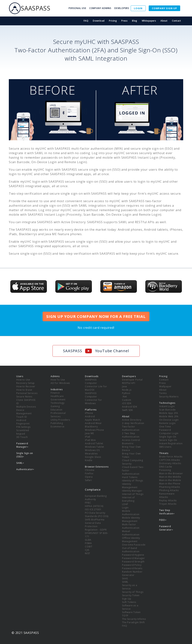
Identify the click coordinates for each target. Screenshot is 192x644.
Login (125, 508)
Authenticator (25, 469)
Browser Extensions (97, 467)
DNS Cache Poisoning (166, 468)
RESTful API (129, 383)
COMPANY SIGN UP (164, 8)
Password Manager (133, 558)
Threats (164, 453)
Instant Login (167, 406)
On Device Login (169, 420)
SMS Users (165, 447)
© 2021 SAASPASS (25, 633)
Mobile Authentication (131, 513)
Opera (89, 477)
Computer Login (169, 433)
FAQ (86, 21)
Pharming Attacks (170, 487)
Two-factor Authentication (131, 428)
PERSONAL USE (77, 8)
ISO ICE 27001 (93, 509)
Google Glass (93, 457)
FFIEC (88, 503)
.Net (124, 397)
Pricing (113, 21)
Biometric (128, 443)
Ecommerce (58, 427)
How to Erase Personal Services (27, 391)
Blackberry (91, 427)
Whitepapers (149, 21)
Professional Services (58, 415)
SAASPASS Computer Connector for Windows (93, 398)
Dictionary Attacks (170, 463)
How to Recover (26, 386)
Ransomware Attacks (167, 495)
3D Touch (22, 437)
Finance (55, 393)
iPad (88, 437)
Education (57, 410)
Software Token (131, 612)
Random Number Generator (132, 573)
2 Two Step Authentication (131, 435)
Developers (129, 376)
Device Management (24, 412)
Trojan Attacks (168, 504)
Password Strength (133, 562)
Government (58, 400)
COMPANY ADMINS (100, 8)
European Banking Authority (96, 498)
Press (124, 21)
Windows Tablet (94, 447)
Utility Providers (60, 420)
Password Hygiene (133, 555)
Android (90, 416)
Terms (163, 393)
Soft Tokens (129, 602)
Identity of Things (132, 481)
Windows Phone (94, 430)
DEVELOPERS (122, 8)
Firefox (89, 473)
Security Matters (169, 397)
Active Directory (132, 420)
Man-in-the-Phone (170, 484)
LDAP (125, 504)
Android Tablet (94, 443)
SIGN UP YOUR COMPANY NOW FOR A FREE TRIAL (96, 316)
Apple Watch (93, 420)
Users (20, 376)
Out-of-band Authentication (131, 550)
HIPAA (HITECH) (94, 506)
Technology (58, 403)
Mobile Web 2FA (169, 416)
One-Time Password (165, 428)
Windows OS (92, 450)
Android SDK (130, 407)
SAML (125, 582)
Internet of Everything (128, 499)
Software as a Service (130, 607)
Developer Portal (132, 380)
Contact (176, 21)
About (164, 21)
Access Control (131, 440)
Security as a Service (130, 587)
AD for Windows (60, 383)
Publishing (57, 423)
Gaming (55, 406)
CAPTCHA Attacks (170, 460)
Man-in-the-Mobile (170, 480)
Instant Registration (171, 443)
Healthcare (57, 396)
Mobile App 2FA (169, 413)
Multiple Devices (26, 407)
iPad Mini (90, 440)
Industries (57, 389)
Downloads (92, 376)
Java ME (89, 433)
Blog (135, 21)
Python (126, 393)
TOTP (125, 616)
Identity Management (130, 486)
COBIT (89, 547)
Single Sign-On (168, 437)
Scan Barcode (167, 410)
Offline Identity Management (131, 540)
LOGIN (138, 8)
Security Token (131, 595)
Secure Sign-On (168, 440)
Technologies (167, 403)
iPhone (89, 413)
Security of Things (133, 592)
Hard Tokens (130, 477)
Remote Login (167, 423)
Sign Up (127, 599)
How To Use (58, 380)
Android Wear (93, 423)
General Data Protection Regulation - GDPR (96, 526)
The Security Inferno (134, 619)
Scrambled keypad (23, 432)
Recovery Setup (25, 383)
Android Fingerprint (23, 422)
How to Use (23, 380)
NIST (88, 553)
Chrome (90, 470)
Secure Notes (24, 397)
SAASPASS (30, 8)
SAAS (125, 578)
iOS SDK (127, 403)
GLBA (88, 540)
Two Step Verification (167, 512)
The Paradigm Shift (133, 622)
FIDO (163, 520)
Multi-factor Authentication (131, 526)
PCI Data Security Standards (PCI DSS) (97, 515)
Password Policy (132, 565)
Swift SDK (127, 410)
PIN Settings (23, 427)
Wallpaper (165, 386)
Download (99, 21)
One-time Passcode (134, 545)
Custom (127, 400)
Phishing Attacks (169, 490)
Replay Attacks (168, 500)
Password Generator (166, 528)
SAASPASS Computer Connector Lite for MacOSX (96, 385)
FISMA (88, 543)
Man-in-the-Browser (171, 473)
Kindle (89, 460)
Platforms (91, 410)
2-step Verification (133, 423)
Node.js (127, 390)
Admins (55, 376)
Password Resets (132, 568)
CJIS (87, 550)
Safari (88, 480)
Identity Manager (132, 491)
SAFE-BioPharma (95, 520)
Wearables (91, 454)
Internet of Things (133, 494)
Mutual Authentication (131, 533)
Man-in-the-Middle (170, 477)
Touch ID (22, 417)
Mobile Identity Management (131, 519)
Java (124, 386)
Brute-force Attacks (171, 457)
